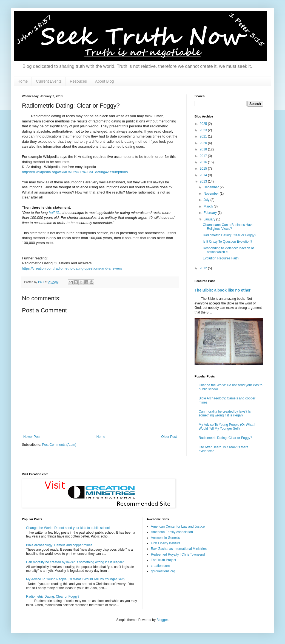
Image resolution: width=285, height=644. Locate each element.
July (207, 200)
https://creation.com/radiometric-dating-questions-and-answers (72, 268)
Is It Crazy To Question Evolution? (228, 242)
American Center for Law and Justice (178, 527)
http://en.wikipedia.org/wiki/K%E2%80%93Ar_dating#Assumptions (75, 172)
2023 (204, 130)
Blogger (162, 620)
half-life (55, 213)
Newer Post (32, 437)
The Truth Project (164, 560)
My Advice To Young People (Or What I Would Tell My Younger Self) (227, 427)
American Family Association (172, 532)
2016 (204, 162)
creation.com (160, 566)
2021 (204, 136)
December (212, 187)
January (210, 219)
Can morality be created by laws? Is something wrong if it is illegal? (225, 413)
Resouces (78, 81)
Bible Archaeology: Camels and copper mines (59, 545)
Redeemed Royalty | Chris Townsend (178, 555)
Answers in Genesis (166, 538)
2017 (204, 156)
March (209, 206)
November (212, 194)
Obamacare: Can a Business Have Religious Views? (228, 227)
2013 (204, 181)
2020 (204, 143)
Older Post (169, 437)
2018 (204, 149)
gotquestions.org (163, 571)
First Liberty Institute (166, 543)
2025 (204, 124)
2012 (204, 268)
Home (23, 81)
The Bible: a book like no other (223, 290)
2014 (204, 175)
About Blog (105, 81)
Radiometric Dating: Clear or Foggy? (230, 235)
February (211, 213)
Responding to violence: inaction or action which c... (228, 250)
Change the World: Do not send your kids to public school (68, 528)
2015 (204, 169)
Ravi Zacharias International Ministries (179, 549)
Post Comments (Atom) (59, 445)
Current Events (49, 81)
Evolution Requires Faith (221, 258)
